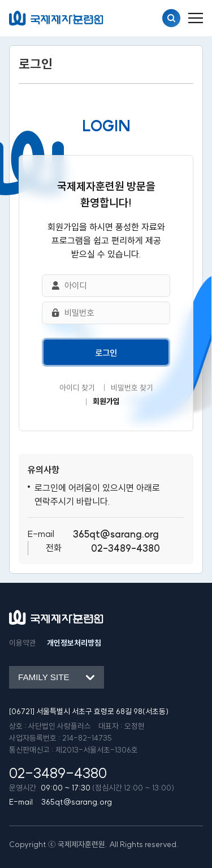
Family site (44, 677)
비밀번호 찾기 (132, 388)
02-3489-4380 (126, 548)
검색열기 (171, 18)
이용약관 (23, 643)
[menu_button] (196, 18)
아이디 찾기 (77, 388)
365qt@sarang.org (116, 534)
